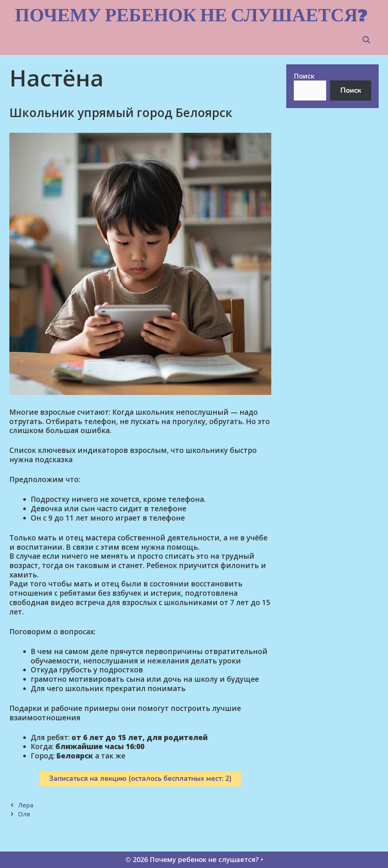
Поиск (304, 76)
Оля (24, 814)
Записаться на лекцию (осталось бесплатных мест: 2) (140, 779)
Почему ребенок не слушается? (191, 15)
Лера (26, 805)
